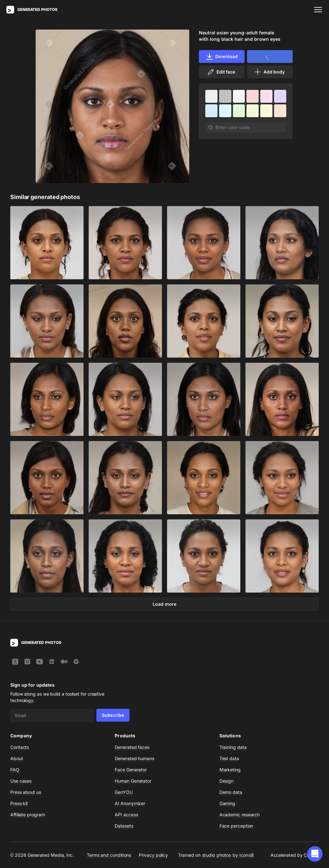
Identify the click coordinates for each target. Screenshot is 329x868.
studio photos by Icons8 (228, 855)
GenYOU (124, 792)
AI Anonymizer (130, 803)
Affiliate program (28, 815)
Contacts (20, 747)
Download (222, 56)
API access (126, 815)
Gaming (227, 803)
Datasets (124, 826)
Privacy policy (153, 855)
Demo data (231, 792)
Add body (269, 72)
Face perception (236, 826)
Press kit (19, 803)
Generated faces (132, 747)
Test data (229, 758)
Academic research (240, 815)
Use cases (21, 781)
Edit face (221, 72)
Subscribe (113, 715)
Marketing (230, 770)
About (17, 758)
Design (227, 781)
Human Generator (133, 781)
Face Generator (131, 770)
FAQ (15, 770)
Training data (233, 747)
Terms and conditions (109, 855)
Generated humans (134, 758)
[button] (315, 854)
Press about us (26, 792)
